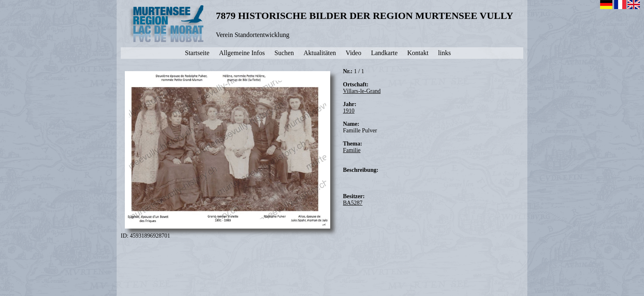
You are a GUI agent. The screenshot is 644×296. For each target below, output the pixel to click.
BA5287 (353, 203)
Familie (352, 150)
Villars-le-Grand (362, 91)
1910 (349, 111)
